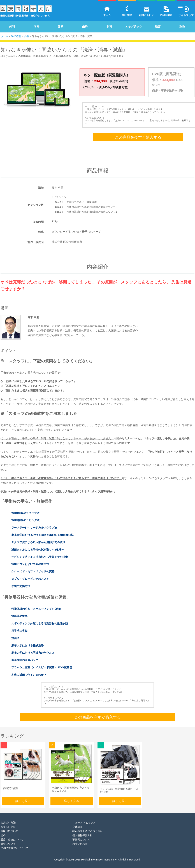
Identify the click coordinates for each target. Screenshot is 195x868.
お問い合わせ (80, 839)
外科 (12, 26)
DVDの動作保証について (15, 843)
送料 (3, 831)
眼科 (109, 26)
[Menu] (180, 8)
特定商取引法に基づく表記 (87, 826)
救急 (182, 26)
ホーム (4, 36)
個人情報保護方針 (82, 831)
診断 (61, 26)
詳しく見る (23, 796)
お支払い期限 (8, 822)
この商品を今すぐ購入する (138, 133)
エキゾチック (134, 26)
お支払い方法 (8, 818)
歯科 (85, 26)
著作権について (81, 835)
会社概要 (77, 822)
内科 (36, 26)
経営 (158, 26)
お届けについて (9, 826)
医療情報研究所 (26, 12)
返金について (8, 839)
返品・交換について (12, 835)
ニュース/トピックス (84, 818)
